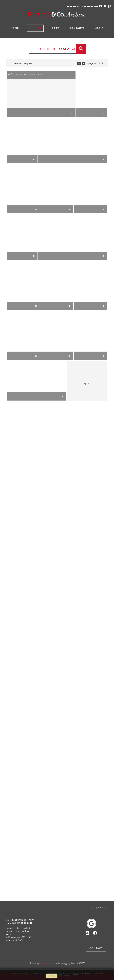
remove (51, 976)
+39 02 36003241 (22, 923)
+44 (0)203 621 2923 (22, 920)
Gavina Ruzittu (36, 14)
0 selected (17, 63)
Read (75, 974)
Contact (96, 948)
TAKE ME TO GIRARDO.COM (82, 7)
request (28, 63)
